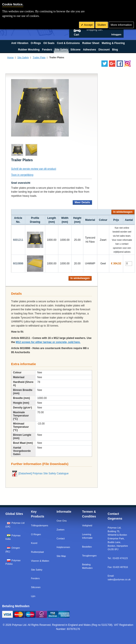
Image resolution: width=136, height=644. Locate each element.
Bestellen (87, 547)
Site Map (61, 556)
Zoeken (60, 530)
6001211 (18, 240)
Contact (61, 538)
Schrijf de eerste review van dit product (34, 169)
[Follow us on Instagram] (127, 64)
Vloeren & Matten (40, 561)
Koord (34, 543)
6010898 (18, 263)
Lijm (33, 596)
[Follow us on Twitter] (105, 64)
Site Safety (23, 57)
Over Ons (62, 521)
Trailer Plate (39, 57)
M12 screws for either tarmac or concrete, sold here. (48, 342)
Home (10, 57)
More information (121, 25)
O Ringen (36, 534)
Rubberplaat (37, 552)
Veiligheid (87, 525)
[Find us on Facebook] (120, 64)
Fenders (35, 578)
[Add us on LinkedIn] (112, 64)
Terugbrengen (89, 556)
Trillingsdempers (39, 525)
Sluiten (102, 25)
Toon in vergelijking (22, 175)
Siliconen (36, 587)
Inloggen (116, 34)
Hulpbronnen (63, 547)
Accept (88, 25)
